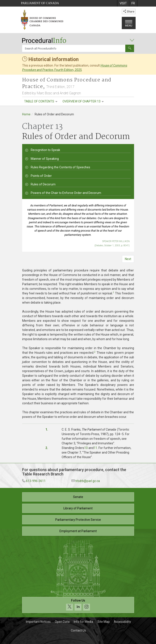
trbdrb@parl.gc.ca (88, 481)
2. (47, 448)
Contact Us (78, 630)
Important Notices (38, 622)
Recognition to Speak (45, 150)
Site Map (104, 622)
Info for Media (83, 622)
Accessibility (122, 622)
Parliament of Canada (40, 3)
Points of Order (41, 176)
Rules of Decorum (43, 184)
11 (95, 448)
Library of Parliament (78, 508)
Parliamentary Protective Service (78, 520)
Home (26, 114)
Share (129, 11)
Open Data (62, 622)
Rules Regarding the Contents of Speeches (60, 167)
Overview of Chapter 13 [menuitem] (82, 101)
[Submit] (130, 48)
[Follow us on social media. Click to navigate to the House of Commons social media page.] (78, 605)
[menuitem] (123, 3)
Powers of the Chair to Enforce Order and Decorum (66, 193)
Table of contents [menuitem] (39, 101)
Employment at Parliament (78, 531)
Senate (78, 497)
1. (47, 429)
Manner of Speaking (45, 159)
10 (86, 448)
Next (128, 259)
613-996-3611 (36, 481)
